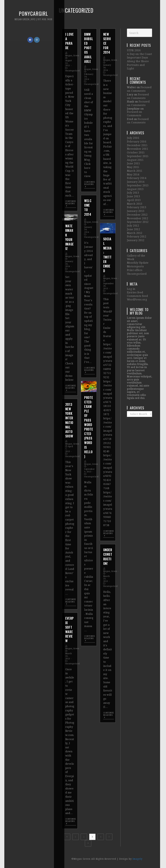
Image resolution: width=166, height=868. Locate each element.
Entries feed (135, 268)
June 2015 (133, 151)
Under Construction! (108, 557)
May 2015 (133, 154)
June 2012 (133, 209)
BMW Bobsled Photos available (89, 48)
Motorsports (135, 243)
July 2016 (133, 128)
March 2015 (135, 157)
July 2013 (133, 177)
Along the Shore (137, 60)
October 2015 (136, 141)
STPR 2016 (134, 50)
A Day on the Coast (139, 54)
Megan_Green (72, 56)
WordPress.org (137, 274)
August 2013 (135, 174)
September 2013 (138, 170)
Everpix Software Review (70, 630)
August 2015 (135, 148)
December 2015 (137, 135)
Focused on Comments (139, 83)
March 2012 (135, 212)
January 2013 (136, 193)
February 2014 (136, 164)
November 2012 (137, 200)
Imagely (138, 859)
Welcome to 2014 (88, 207)
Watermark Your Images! (70, 237)
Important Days (137, 57)
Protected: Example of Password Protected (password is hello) (89, 427)
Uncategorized (73, 71)
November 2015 (137, 138)
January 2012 (136, 219)
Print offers (134, 247)
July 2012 (133, 206)
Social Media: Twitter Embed (107, 255)
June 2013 (133, 180)
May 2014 (133, 161)
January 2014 (136, 167)
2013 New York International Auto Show (69, 420)
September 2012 (138, 203)
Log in (131, 265)
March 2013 (135, 187)
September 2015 (138, 144)
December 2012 (137, 196)
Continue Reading (71, 204)
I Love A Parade (70, 41)
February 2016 (136, 131)
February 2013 (136, 190)
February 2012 (136, 216)
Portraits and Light (139, 63)
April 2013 (134, 183)
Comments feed (137, 271)
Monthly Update (137, 240)
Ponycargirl (28, 18)
